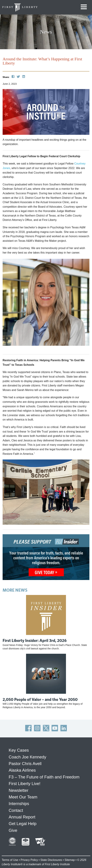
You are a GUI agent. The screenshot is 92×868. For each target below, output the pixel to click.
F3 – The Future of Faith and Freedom (44, 777)
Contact (16, 810)
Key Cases (19, 750)
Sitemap (70, 860)
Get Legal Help (23, 824)
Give (13, 830)
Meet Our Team (23, 797)
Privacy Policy (29, 860)
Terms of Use (10, 860)
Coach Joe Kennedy (27, 757)
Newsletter (18, 790)
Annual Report (22, 817)
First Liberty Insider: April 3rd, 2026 (35, 640)
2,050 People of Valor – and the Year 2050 (40, 699)
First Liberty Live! (25, 784)
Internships (19, 804)
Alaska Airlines (22, 770)
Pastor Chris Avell (25, 764)
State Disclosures (51, 860)
